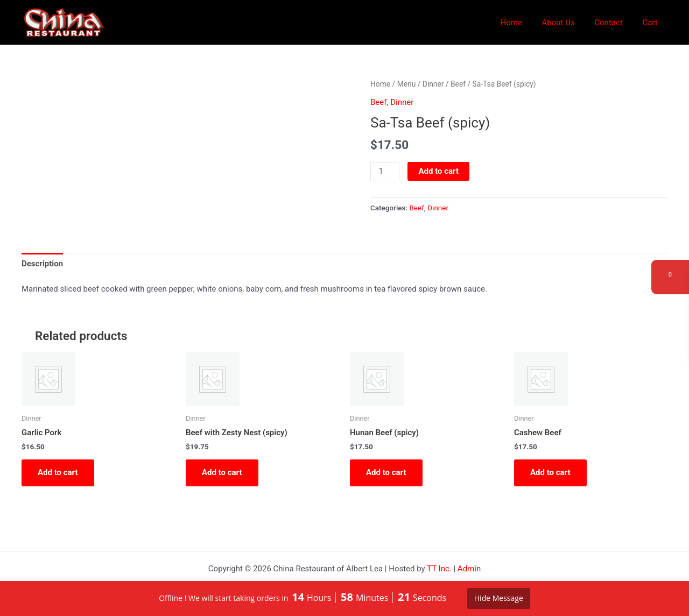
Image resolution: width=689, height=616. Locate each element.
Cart (652, 23)
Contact (614, 23)
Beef (458, 84)
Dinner (433, 84)
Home (524, 23)
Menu (407, 84)
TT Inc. (439, 569)
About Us (567, 23)
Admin (469, 569)
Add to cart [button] (58, 472)
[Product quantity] (385, 172)
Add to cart (438, 171)
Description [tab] (42, 264)
